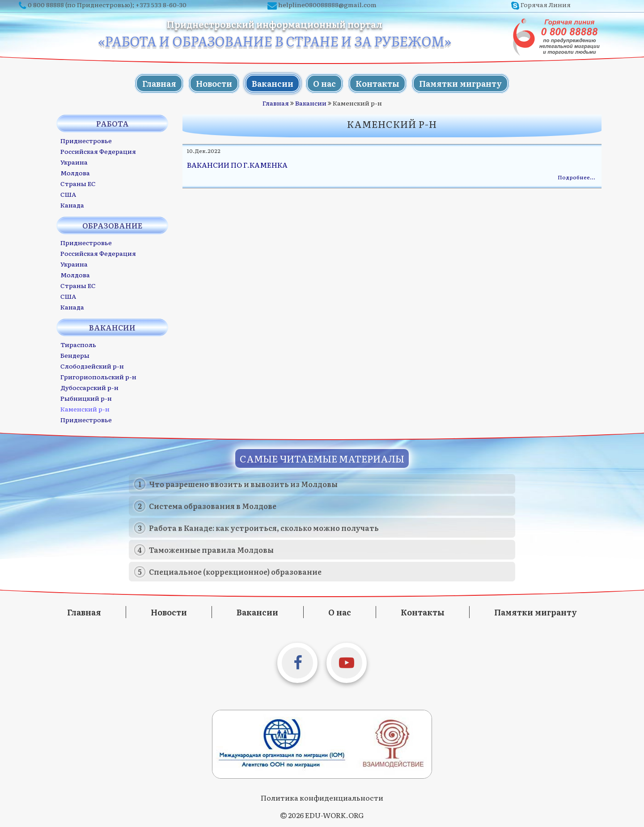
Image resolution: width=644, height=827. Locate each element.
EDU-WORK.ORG (334, 815)
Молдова (75, 173)
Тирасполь (78, 344)
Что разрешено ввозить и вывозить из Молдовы (243, 484)
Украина (74, 162)
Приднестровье (86, 140)
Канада (72, 205)
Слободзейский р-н (92, 366)
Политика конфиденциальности (322, 797)
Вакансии (273, 83)
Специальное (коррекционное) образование (235, 572)
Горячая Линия (546, 4)
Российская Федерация (98, 151)
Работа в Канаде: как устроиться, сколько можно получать (264, 528)
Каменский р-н (85, 409)
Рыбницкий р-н (86, 398)
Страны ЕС (78, 183)
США (68, 194)
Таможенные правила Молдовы (211, 550)
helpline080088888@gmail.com (327, 4)
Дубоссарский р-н (89, 387)
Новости (214, 83)
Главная (159, 83)
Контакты (377, 83)
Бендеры (75, 355)
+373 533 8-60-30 (161, 4)
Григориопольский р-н (98, 377)
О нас (324, 83)
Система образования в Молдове (213, 506)
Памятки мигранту (460, 83)
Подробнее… (576, 177)
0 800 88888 (46, 4)
